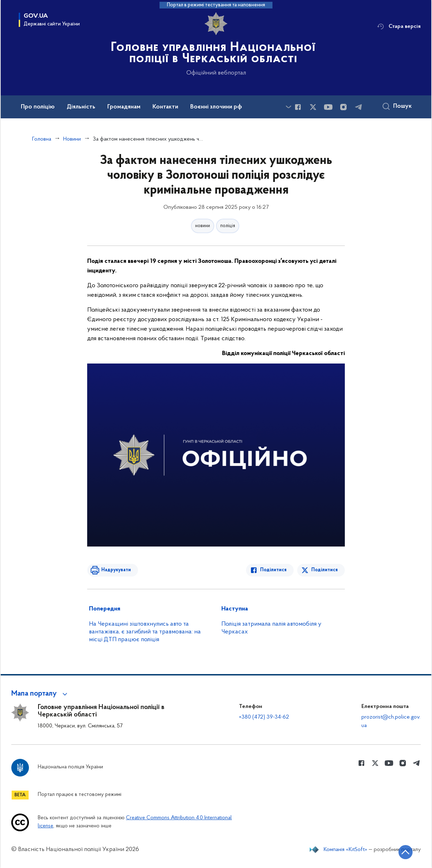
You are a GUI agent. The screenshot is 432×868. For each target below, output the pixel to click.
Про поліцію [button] (38, 107)
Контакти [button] (165, 107)
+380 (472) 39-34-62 (264, 717)
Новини (72, 139)
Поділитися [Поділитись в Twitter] (325, 570)
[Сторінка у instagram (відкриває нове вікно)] (343, 107)
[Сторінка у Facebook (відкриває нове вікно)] (298, 107)
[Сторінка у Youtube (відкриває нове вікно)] (328, 107)
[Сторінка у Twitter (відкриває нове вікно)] (313, 107)
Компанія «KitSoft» (346, 850)
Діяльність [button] (81, 107)
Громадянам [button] (124, 107)
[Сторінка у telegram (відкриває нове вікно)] (359, 107)
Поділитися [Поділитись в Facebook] (273, 570)
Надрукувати (116, 570)
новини (203, 226)
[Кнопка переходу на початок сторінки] (406, 852)
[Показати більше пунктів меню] (288, 107)
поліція (228, 226)
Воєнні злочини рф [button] (216, 107)
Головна (42, 139)
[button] (40, 694)
